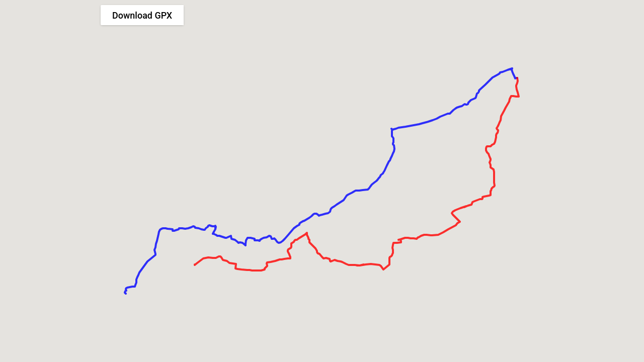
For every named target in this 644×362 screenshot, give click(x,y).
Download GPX (142, 15)
